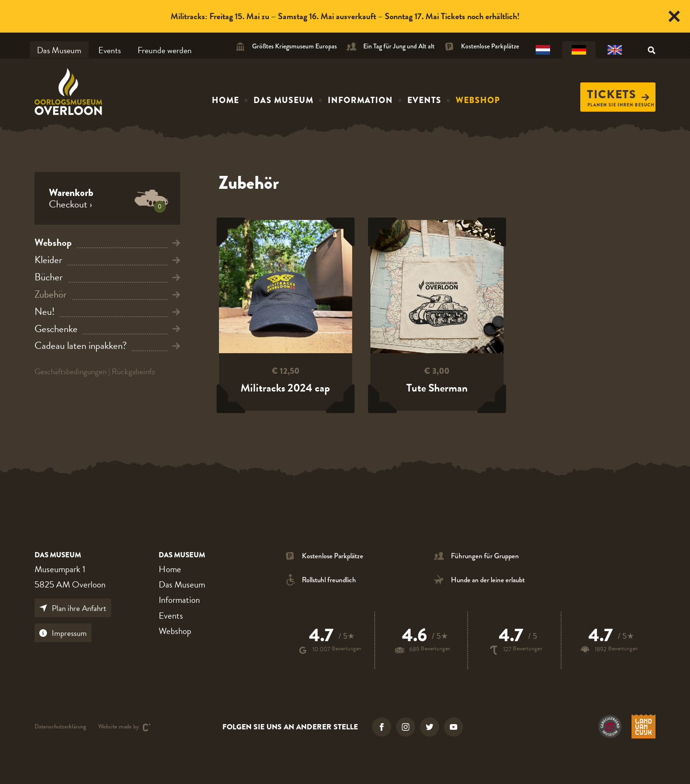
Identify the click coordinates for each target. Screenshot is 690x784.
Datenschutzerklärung (60, 727)
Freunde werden (165, 50)
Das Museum (59, 50)
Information (360, 100)
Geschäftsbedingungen (70, 372)
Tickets (618, 94)
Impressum (63, 633)
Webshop (478, 100)
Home (225, 100)
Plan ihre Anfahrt (73, 608)
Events (109, 50)
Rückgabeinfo (133, 372)
